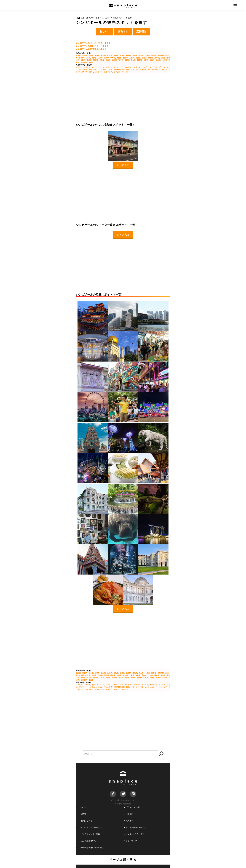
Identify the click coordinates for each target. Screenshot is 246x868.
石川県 (88, 58)
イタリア (95, 67)
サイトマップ (131, 841)
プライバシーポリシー (134, 807)
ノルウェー (92, 69)
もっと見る (123, 165)
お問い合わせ (86, 821)
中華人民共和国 (119, 69)
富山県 (81, 58)
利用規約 (129, 814)
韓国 (128, 69)
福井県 (94, 58)
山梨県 (100, 58)
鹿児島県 (84, 62)
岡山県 (96, 60)
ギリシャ (162, 67)
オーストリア (118, 67)
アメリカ (79, 67)
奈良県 (163, 58)
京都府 (144, 58)
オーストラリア (107, 72)
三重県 (132, 58)
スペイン (109, 67)
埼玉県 (141, 55)
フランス (87, 67)
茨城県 (122, 55)
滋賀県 (138, 58)
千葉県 (147, 55)
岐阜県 (113, 58)
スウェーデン (103, 69)
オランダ (137, 67)
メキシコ (125, 72)
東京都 (154, 55)
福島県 (116, 55)
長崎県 (152, 60)
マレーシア (163, 69)
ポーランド (154, 67)
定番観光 (141, 31)
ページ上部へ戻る (123, 860)
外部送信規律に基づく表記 (92, 847)
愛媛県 (127, 60)
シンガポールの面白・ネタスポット (92, 46)
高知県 (133, 60)
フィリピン (89, 72)
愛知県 (125, 58)
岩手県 (91, 55)
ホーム (83, 807)
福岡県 (139, 60)
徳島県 (114, 60)
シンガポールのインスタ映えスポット (93, 43)
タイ (137, 69)
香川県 (121, 60)
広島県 (102, 60)
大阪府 (150, 58)
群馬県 (135, 55)
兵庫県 (157, 58)
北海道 (78, 55)
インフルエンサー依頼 (90, 834)
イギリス (117, 72)
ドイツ (102, 67)
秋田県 (103, 55)
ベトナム (143, 69)
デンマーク (83, 69)
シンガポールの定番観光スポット (91, 49)
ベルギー (145, 67)
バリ (132, 69)
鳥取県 (83, 60)
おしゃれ (105, 31)
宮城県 (97, 55)
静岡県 (119, 58)
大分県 (165, 60)
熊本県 (158, 60)
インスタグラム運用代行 (91, 827)
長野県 (107, 58)
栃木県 (128, 55)
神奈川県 (161, 55)
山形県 (110, 55)
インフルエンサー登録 (134, 834)
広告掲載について (88, 841)
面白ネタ (123, 31)
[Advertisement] (123, 99)
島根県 (89, 60)
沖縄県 (91, 62)
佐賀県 (146, 60)
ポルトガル (128, 67)
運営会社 (84, 814)
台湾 (110, 69)
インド (97, 72)
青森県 (85, 55)
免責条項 (129, 821)
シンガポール (153, 69)
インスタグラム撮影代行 (135, 827)
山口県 (108, 60)
